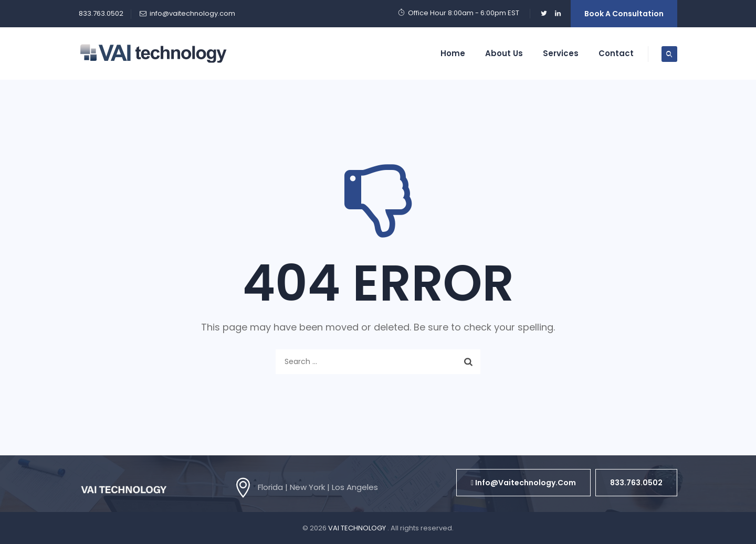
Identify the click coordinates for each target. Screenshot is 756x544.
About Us (504, 53)
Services (561, 53)
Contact (616, 53)
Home (453, 53)
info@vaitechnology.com (192, 13)
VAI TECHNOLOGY (358, 528)
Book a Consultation (624, 14)
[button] (523, 483)
